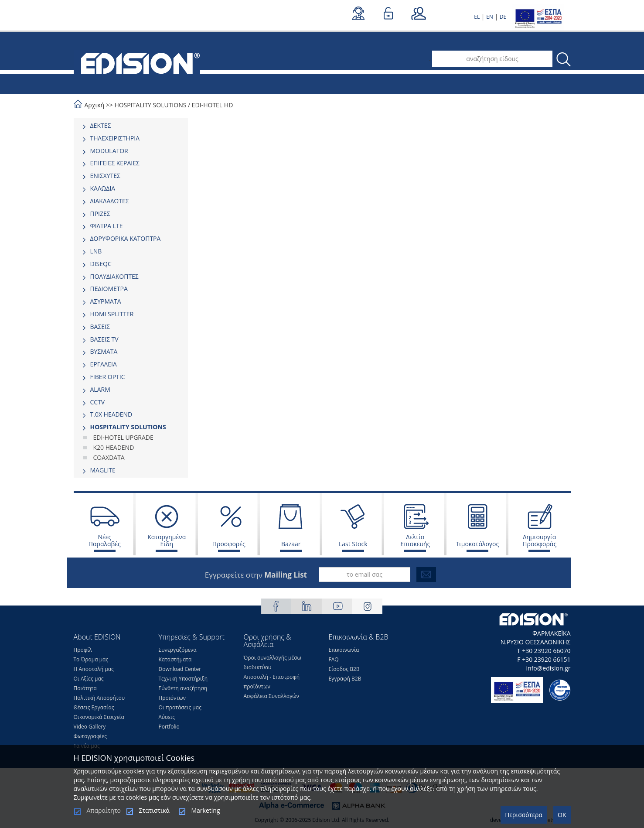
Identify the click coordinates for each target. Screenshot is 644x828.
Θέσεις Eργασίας (94, 707)
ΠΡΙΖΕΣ (100, 214)
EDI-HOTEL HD (212, 105)
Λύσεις (167, 717)
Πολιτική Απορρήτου (99, 698)
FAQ (334, 659)
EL (477, 17)
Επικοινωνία (344, 650)
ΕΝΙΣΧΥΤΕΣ (106, 176)
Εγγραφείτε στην (256, 575)
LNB (96, 251)
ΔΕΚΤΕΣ (101, 125)
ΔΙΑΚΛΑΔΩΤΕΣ (110, 201)
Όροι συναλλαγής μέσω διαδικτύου (273, 662)
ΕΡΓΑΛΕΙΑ (104, 364)
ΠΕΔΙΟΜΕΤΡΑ (109, 289)
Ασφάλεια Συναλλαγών (272, 696)
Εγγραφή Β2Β (345, 679)
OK (562, 815)
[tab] (131, 126)
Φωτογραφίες (90, 736)
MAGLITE (103, 470)
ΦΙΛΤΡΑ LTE (107, 226)
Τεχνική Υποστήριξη (183, 679)
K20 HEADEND (114, 447)
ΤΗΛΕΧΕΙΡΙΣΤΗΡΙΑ (115, 138)
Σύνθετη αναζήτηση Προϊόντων (183, 693)
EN (490, 17)
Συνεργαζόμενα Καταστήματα (178, 655)
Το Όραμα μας (91, 659)
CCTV (98, 402)
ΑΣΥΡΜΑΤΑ (106, 301)
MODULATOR (109, 151)
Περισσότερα (524, 815)
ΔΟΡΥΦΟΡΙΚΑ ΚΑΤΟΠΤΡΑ (126, 238)
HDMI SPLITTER (112, 314)
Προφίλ (83, 650)
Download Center (180, 669)
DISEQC (101, 264)
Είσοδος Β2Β (344, 669)
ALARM (100, 389)
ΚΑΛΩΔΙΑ (103, 188)
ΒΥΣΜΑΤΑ (104, 351)
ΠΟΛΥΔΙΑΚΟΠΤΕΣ (114, 276)
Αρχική (95, 105)
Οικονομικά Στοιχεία (99, 717)
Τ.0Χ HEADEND (111, 414)
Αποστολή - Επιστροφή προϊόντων (272, 682)
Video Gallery (90, 727)
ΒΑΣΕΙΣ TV (104, 339)
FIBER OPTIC (108, 377)
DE (503, 17)
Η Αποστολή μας (94, 669)
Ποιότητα (85, 688)
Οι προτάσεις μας (180, 707)
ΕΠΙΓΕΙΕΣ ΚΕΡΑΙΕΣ (115, 163)
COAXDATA (109, 457)
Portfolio (169, 727)
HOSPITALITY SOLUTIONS (150, 105)
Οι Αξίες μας (89, 679)
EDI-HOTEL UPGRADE (123, 437)
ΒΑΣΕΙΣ (100, 327)
